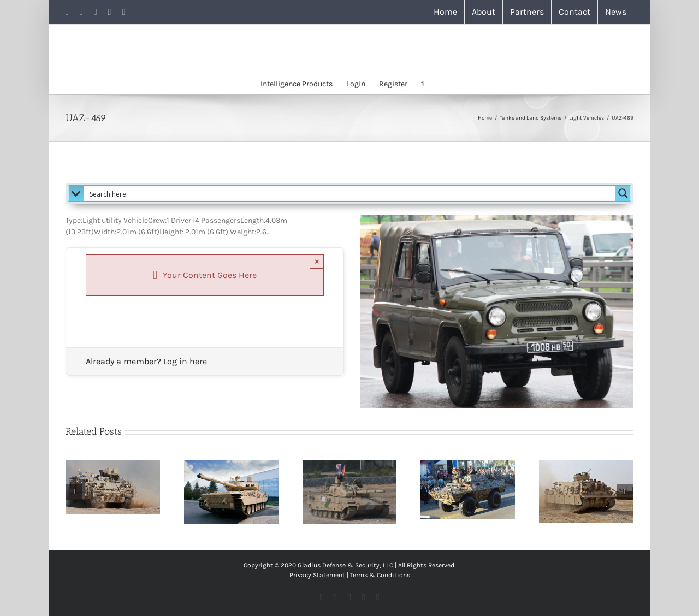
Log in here (185, 361)
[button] (423, 83)
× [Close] (317, 261)
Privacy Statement (317, 575)
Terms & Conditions (380, 575)
